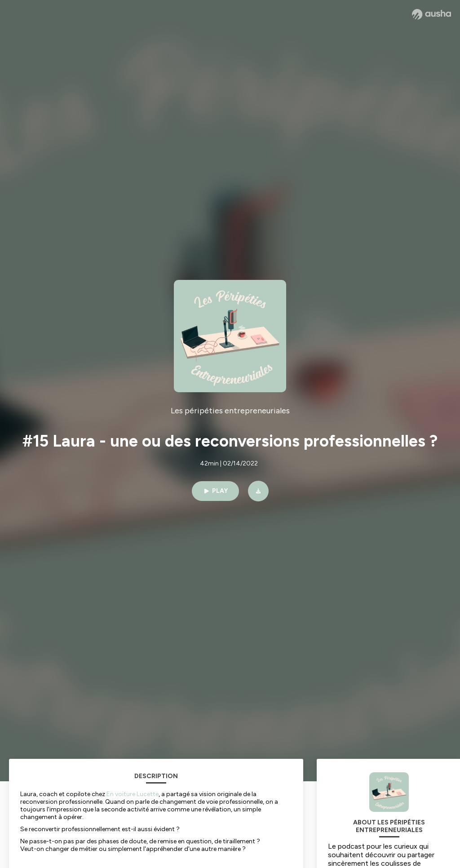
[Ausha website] (431, 14)
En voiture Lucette (133, 794)
